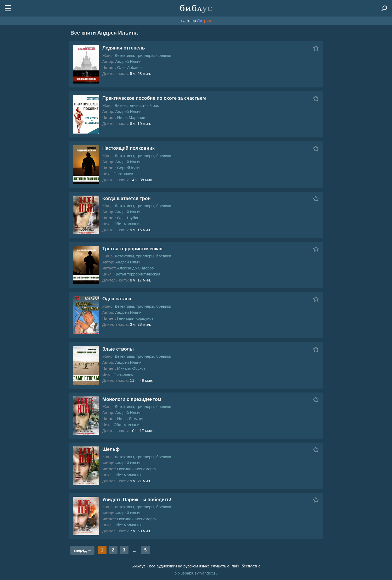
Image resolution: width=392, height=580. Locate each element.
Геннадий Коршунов (135, 318)
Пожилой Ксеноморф (136, 469)
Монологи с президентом (132, 399)
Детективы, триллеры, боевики (143, 55)
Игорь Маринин (131, 117)
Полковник (123, 174)
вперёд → (82, 550)
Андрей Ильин (128, 61)
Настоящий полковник (128, 148)
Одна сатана (117, 299)
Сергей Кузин (129, 168)
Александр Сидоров (135, 268)
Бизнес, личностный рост (138, 105)
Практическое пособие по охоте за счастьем (154, 98)
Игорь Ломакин (131, 419)
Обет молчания (128, 224)
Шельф (111, 449)
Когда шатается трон (127, 198)
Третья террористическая (132, 249)
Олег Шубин (128, 218)
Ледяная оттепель (124, 48)
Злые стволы (118, 349)
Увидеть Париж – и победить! (137, 500)
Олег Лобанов (130, 67)
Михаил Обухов (131, 368)
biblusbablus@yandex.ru (196, 573)
